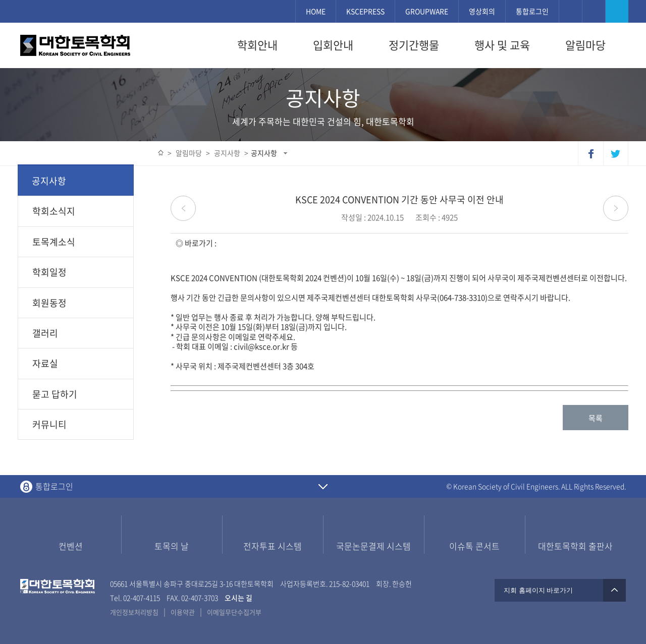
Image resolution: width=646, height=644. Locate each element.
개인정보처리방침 (134, 612)
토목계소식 (54, 242)
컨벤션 (71, 546)
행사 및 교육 (502, 45)
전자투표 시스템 (273, 546)
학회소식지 (54, 211)
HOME (316, 11)
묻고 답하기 (55, 394)
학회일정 (49, 272)
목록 (596, 418)
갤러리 (45, 333)
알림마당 (585, 45)
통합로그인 (532, 11)
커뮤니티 (49, 424)
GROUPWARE (427, 11)
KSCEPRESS (365, 11)
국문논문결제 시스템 (373, 546)
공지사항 (264, 153)
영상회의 (482, 11)
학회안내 (257, 45)
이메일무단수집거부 (234, 612)
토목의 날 (172, 546)
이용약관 (183, 612)
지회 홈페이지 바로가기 (560, 590)
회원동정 (49, 303)
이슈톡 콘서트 (474, 546)
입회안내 (333, 45)
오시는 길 (238, 598)
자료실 (45, 363)
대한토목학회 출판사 (575, 546)
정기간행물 (414, 45)
